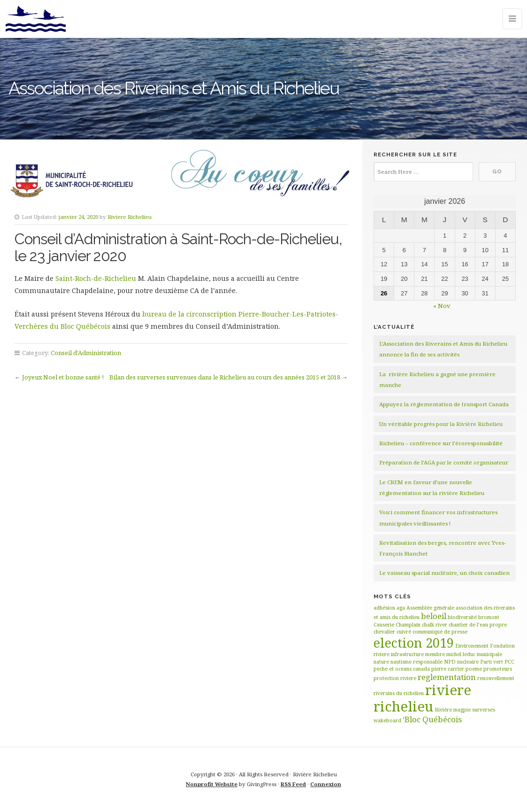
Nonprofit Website (212, 784)
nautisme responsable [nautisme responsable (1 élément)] (416, 662)
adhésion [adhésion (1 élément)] (384, 608)
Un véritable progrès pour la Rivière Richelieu (441, 424)
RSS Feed (293, 784)
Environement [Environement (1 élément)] (472, 646)
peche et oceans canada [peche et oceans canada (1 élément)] (402, 669)
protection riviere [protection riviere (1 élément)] (395, 678)
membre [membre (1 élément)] (435, 654)
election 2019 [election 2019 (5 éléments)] (414, 643)
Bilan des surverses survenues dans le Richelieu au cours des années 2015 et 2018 (225, 377)
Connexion (326, 784)
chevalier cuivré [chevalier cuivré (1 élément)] (392, 632)
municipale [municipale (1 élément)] (489, 654)
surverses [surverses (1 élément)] (484, 710)
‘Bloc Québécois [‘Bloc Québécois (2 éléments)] (432, 719)
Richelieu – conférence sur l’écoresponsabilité (441, 443)
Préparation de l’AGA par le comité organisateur (444, 462)
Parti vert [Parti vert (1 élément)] (492, 662)
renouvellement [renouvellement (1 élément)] (496, 678)
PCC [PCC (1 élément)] (509, 662)
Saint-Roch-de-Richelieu (96, 278)
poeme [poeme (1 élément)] (474, 669)
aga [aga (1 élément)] (401, 608)
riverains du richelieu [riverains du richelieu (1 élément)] (399, 693)
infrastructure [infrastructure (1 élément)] (407, 654)
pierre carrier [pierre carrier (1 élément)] (448, 669)
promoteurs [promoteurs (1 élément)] (498, 669)
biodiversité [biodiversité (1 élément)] (462, 617)
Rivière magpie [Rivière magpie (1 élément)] (453, 710)
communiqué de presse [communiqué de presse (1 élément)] (440, 632)
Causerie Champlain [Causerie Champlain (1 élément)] (397, 625)
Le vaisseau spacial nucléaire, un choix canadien (444, 573)
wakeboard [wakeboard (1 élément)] (387, 720)
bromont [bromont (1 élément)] (489, 617)
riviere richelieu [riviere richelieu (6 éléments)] (422, 698)
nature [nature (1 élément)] (381, 662)
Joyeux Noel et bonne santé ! (63, 377)
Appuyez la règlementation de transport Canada (444, 404)
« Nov (442, 306)
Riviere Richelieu (130, 217)
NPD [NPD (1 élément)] (450, 662)
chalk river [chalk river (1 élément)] (435, 625)
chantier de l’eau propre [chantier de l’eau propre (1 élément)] (478, 625)
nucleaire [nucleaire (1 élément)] (468, 662)
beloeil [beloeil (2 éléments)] (434, 616)
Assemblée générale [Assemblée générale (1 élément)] (430, 608)
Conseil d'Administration (86, 353)
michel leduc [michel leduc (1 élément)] (461, 654)
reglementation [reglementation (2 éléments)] (447, 677)
